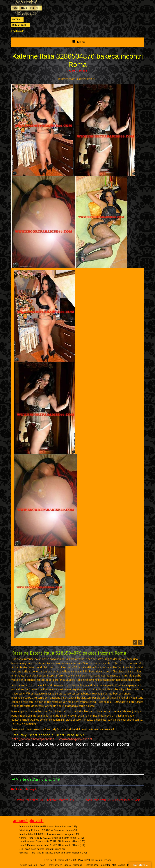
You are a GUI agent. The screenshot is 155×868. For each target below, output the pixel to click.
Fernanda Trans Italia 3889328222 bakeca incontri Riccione (50, 853)
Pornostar (105, 865)
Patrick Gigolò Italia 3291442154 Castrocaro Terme (46, 830)
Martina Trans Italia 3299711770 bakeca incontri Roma (47, 838)
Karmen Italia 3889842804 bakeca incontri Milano (43, 800)
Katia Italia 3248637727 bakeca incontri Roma (115, 800)
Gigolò (67, 865)
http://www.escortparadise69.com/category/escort (52, 739)
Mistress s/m (91, 865)
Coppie (122, 865)
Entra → (18, 19)
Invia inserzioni (103, 860)
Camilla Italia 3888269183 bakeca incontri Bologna (46, 834)
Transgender (55, 865)
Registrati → (21, 25)
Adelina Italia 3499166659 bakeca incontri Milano (45, 826)
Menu (81, 42)
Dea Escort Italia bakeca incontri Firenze (40, 849)
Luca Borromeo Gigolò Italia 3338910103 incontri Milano (49, 841)
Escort (71, 71)
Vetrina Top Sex (28, 865)
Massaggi (82, 71)
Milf (114, 865)
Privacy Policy (85, 860)
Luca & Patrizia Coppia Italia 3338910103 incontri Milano (49, 845)
